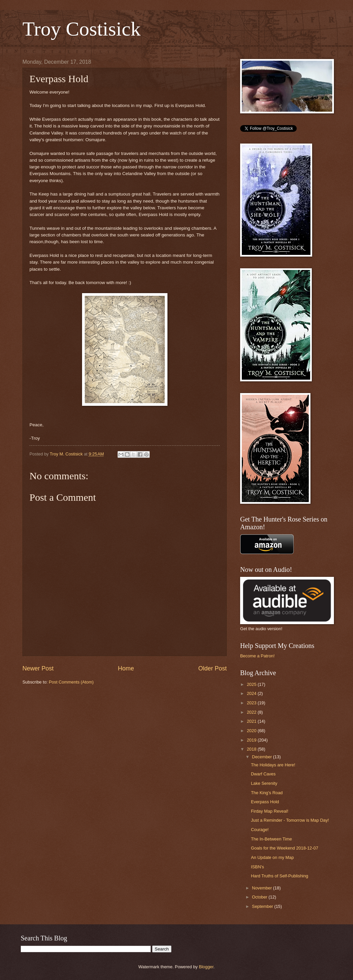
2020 (252, 731)
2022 (252, 712)
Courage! (260, 830)
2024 (252, 693)
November (262, 888)
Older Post (213, 668)
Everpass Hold (265, 802)
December (262, 757)
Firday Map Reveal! (270, 811)
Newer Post (38, 668)
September (263, 906)
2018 (252, 749)
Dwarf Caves (263, 774)
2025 (252, 684)
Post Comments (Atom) (71, 682)
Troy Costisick (82, 29)
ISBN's (257, 867)
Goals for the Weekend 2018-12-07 (285, 848)
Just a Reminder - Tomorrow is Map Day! (290, 820)
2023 (252, 703)
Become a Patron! (257, 656)
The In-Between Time (271, 839)
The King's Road (267, 793)
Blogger (206, 967)
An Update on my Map (272, 857)
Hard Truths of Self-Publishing (279, 876)
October (260, 897)
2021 (252, 721)
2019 (252, 740)
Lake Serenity (264, 783)
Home (126, 668)
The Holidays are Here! (273, 765)
